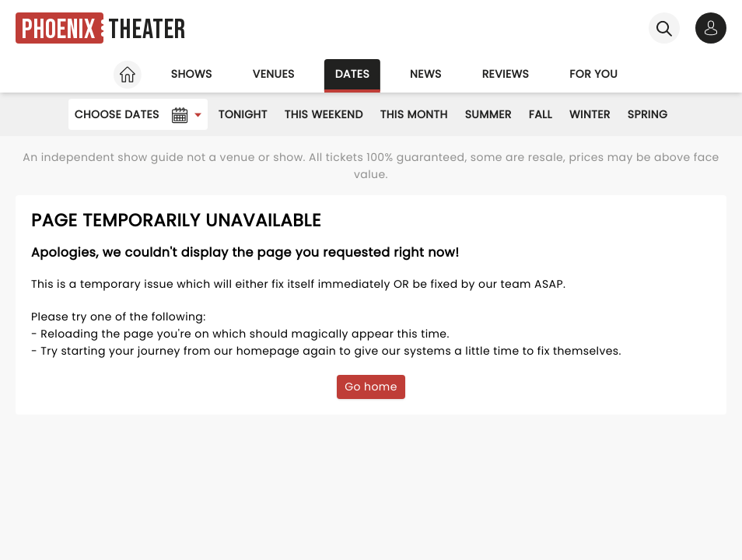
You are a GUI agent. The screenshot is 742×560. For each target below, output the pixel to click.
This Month (414, 114)
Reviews (506, 74)
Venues (274, 74)
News (426, 74)
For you (593, 74)
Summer (488, 114)
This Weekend (324, 114)
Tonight (243, 114)
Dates (352, 74)
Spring (648, 114)
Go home (371, 387)
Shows (192, 74)
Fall (541, 114)
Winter (590, 114)
